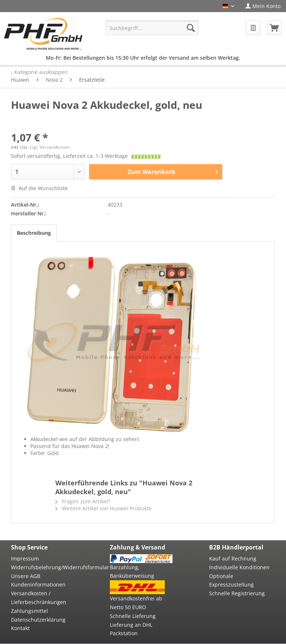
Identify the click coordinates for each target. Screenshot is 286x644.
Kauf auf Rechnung (233, 558)
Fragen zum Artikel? (83, 501)
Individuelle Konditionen (239, 567)
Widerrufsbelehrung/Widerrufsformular (42, 567)
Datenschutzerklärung (38, 620)
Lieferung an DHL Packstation (131, 629)
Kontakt (20, 628)
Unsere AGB (26, 576)
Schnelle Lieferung (133, 616)
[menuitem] (263, 6)
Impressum (25, 558)
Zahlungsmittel (29, 611)
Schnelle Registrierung (237, 593)
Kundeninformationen (38, 584)
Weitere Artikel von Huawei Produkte (103, 508)
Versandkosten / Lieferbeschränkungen (39, 598)
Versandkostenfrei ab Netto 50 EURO (136, 603)
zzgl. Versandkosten (50, 147)
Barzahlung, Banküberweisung (132, 572)
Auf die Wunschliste (39, 188)
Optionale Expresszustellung (231, 580)
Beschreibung (34, 233)
